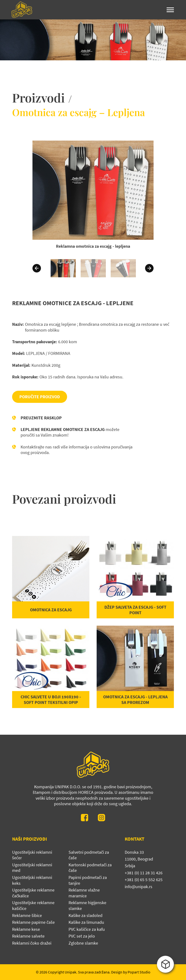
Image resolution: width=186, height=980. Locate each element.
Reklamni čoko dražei (32, 943)
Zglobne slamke (83, 943)
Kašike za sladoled (85, 915)
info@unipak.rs (139, 887)
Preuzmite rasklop (41, 418)
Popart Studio (139, 972)
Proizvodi (38, 98)
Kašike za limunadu (86, 922)
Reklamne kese (26, 929)
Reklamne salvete (28, 936)
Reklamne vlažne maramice (84, 893)
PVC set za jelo (82, 936)
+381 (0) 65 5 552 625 (144, 880)
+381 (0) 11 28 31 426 (144, 873)
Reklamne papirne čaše (33, 922)
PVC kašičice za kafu (87, 929)
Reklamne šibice (27, 915)
